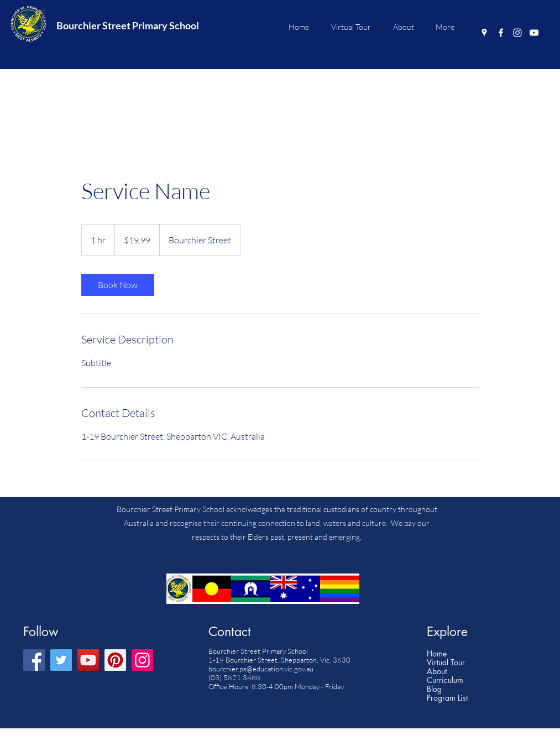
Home (437, 654)
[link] (118, 285)
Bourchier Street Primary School (128, 25)
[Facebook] (501, 33)
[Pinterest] (115, 660)
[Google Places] (484, 33)
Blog (434, 689)
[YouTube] (534, 33)
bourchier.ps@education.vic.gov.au (261, 669)
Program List (447, 698)
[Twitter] (61, 660)
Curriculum (445, 680)
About (437, 671)
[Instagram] (517, 33)
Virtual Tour (446, 663)
